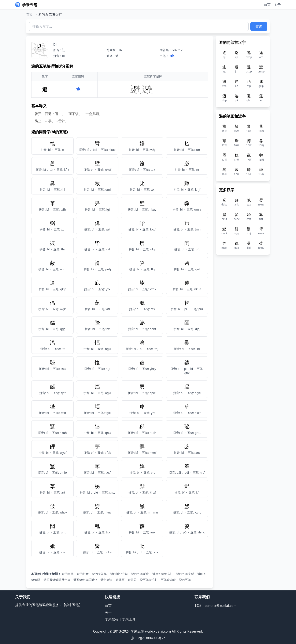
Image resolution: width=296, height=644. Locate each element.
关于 (277, 5)
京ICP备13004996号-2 (148, 638)
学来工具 (129, 619)
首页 (267, 5)
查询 (259, 26)
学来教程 (112, 619)
